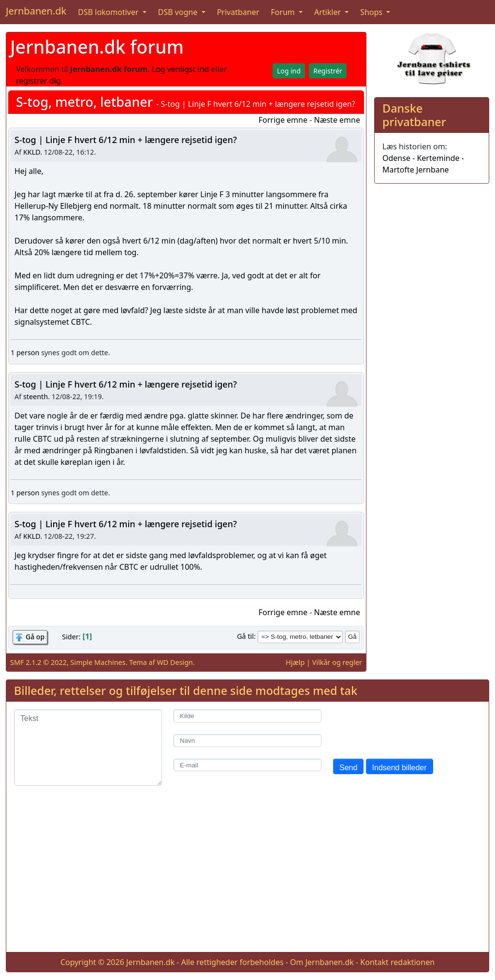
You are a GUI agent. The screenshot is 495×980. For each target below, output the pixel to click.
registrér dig (38, 81)
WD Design (175, 662)
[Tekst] (88, 748)
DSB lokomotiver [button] (109, 12)
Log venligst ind (181, 69)
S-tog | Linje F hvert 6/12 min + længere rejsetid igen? (126, 140)
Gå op (35, 637)
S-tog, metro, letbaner (84, 102)
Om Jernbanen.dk (322, 962)
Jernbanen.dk (36, 11)
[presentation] (407, 728)
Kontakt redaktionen (397, 962)
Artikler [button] (328, 12)
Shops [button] (372, 12)
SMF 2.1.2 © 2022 (38, 662)
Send (348, 768)
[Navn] (247, 741)
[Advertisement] (247, 877)
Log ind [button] (289, 71)
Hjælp (295, 662)
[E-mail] (247, 765)
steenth (36, 396)
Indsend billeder (400, 768)
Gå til (245, 636)
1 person (25, 353)
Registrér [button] (328, 71)
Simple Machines (98, 662)
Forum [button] (284, 12)
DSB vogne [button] (179, 12)
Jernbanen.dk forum (97, 47)
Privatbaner (238, 12)
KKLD (32, 152)
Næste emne (337, 120)
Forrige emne (283, 120)
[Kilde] (247, 716)
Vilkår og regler (337, 662)
